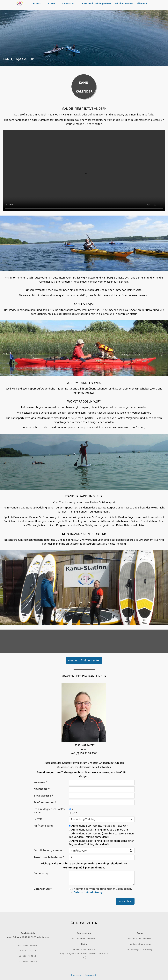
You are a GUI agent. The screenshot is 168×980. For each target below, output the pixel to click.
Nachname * (42, 789)
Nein (73, 813)
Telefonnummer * (45, 802)
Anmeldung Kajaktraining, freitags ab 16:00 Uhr (99, 830)
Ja (71, 809)
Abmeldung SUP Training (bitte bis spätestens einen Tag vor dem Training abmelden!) (101, 835)
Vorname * (40, 782)
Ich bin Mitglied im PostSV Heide (49, 811)
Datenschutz (91, 975)
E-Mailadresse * (43, 796)
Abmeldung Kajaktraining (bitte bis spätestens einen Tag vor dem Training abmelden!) (102, 842)
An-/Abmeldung (43, 826)
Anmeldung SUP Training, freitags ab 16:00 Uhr (98, 826)
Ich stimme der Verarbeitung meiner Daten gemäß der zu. (100, 890)
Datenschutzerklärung (88, 892)
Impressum (77, 975)
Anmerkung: (41, 873)
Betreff (38, 819)
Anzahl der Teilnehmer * (49, 857)
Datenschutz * (43, 889)
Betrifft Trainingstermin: (48, 850)
